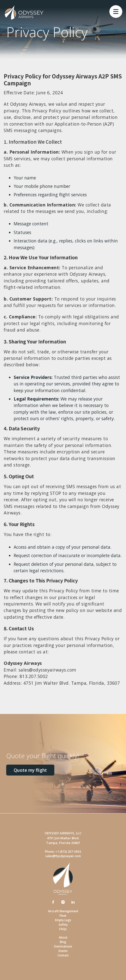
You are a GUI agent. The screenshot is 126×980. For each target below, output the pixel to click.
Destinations (63, 946)
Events (63, 951)
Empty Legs (63, 920)
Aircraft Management (63, 911)
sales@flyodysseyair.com (63, 856)
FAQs (63, 929)
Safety (63, 925)
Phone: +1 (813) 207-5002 (63, 852)
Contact (63, 955)
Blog (63, 942)
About (63, 937)
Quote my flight (30, 770)
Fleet (63, 916)
